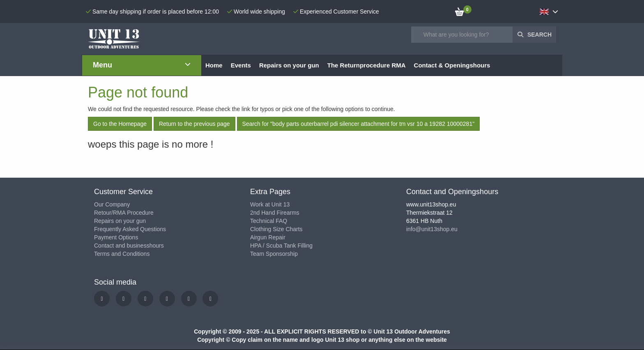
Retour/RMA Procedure (124, 213)
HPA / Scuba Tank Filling (281, 246)
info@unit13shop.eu (432, 229)
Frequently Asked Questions (130, 229)
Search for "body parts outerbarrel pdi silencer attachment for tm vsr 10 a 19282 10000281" (359, 124)
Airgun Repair (268, 237)
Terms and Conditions (122, 254)
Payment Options (116, 237)
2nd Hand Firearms (275, 213)
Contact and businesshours (129, 246)
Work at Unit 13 (270, 204)
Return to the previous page (194, 124)
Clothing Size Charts (276, 229)
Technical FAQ (269, 221)
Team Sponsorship (274, 254)
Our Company (112, 204)
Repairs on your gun (120, 221)
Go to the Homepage (120, 124)
